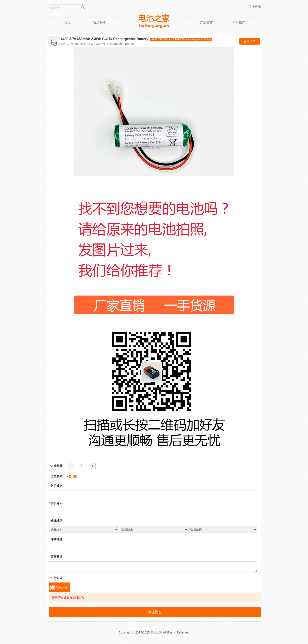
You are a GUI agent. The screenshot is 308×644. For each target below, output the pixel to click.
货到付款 (62, 587)
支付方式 (56, 578)
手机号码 (56, 503)
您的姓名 (56, 486)
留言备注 (56, 557)
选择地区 (56, 521)
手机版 (256, 6)
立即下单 (250, 41)
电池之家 (156, 632)
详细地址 (56, 539)
